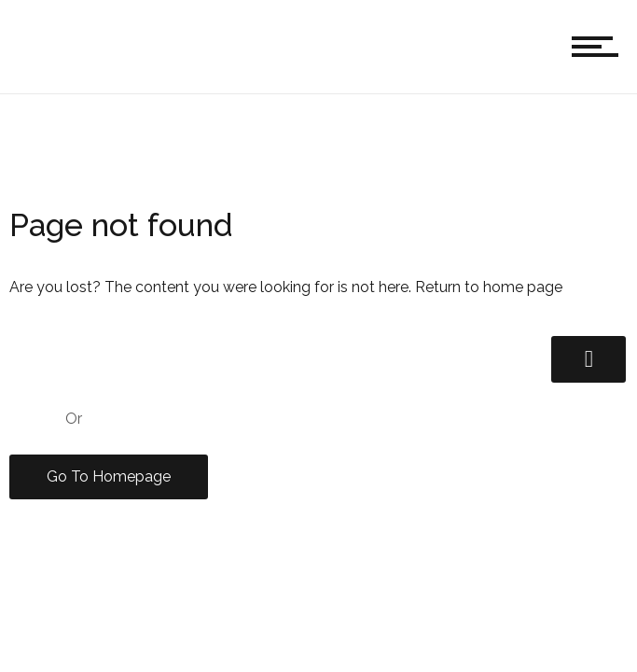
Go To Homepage (109, 476)
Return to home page (489, 287)
